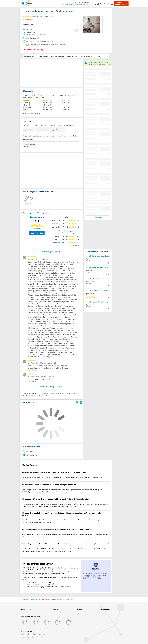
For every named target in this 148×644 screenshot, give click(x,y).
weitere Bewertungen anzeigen (51, 387)
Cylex (42, 363)
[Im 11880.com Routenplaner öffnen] (77, 402)
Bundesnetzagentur (65, 568)
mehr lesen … (33, 370)
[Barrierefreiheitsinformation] (109, 4)
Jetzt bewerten (37, 233)
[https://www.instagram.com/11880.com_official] (28, 636)
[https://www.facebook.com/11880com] (23, 636)
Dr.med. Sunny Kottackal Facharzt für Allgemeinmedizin (98, 267)
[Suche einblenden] (96, 4)
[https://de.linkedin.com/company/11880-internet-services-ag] (39, 636)
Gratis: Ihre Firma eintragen (121, 3)
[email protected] (54, 492)
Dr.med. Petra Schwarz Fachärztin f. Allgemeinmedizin (98, 279)
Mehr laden (98, 218)
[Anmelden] (102, 4)
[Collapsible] (108, 472)
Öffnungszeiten (30, 56)
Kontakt (98, 56)
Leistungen (44, 56)
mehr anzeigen (74, 246)
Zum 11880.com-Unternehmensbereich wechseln (75, 4)
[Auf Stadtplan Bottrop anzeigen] (81, 402)
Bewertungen (73, 56)
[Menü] (113, 4)
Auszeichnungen (58, 56)
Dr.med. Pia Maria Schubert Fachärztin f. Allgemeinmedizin (98, 256)
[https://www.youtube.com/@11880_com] (44, 636)
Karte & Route (86, 56)
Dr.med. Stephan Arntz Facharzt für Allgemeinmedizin (98, 302)
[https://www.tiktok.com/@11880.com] (34, 636)
